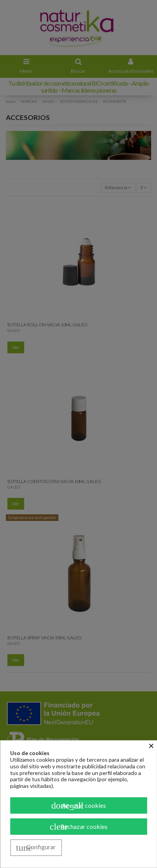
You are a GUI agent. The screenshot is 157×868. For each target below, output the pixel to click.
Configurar (36, 848)
